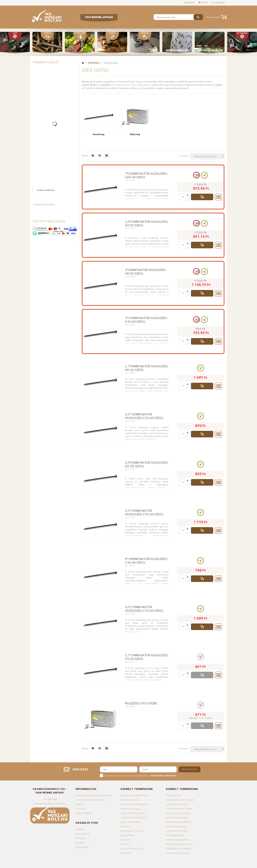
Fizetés (79, 804)
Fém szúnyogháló (130, 800)
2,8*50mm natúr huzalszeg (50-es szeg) (147, 224)
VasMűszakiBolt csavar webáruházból (132, 85)
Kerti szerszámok (130, 822)
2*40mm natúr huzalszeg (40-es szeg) (145, 272)
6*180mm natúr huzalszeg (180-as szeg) (146, 561)
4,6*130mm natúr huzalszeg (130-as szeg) (144, 609)
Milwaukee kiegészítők (178, 822)
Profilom (80, 838)
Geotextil (126, 853)
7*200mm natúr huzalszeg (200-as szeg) (146, 175)
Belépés (188, 3)
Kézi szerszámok (175, 835)
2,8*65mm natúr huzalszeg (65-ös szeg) (147, 464)
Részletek (218, 197)
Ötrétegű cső (173, 795)
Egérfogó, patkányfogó (179, 849)
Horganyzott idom (176, 804)
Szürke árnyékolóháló (133, 818)
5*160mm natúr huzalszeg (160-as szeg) (146, 320)
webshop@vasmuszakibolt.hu (50, 804)
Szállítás (81, 809)
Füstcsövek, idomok (177, 818)
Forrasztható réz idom (179, 809)
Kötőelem (94, 63)
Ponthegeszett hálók (178, 853)
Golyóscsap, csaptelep (178, 813)
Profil (203, 3)
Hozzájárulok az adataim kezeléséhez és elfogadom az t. (141, 776)
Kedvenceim (82, 847)
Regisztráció (82, 834)
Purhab (124, 844)
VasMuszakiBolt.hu (46, 190)
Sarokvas (126, 840)
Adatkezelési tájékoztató (90, 800)
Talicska (80, 843)
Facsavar (126, 826)
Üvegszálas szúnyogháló (135, 795)
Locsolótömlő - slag (132, 849)
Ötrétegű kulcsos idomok (180, 800)
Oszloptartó (128, 835)
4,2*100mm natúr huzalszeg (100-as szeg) (144, 513)
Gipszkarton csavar (132, 831)
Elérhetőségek (84, 813)
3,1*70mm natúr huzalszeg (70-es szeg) (147, 657)
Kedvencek (219, 3)
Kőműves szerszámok (178, 840)
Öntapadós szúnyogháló (135, 804)
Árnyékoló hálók (130, 809)
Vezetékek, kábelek (176, 826)
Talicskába (202, 197)
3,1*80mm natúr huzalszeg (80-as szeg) (147, 368)
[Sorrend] (207, 156)
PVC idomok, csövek (176, 831)
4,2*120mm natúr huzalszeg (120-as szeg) (144, 416)
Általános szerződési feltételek (94, 795)
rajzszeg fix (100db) (141, 703)
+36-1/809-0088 (50, 799)
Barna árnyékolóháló (133, 813)
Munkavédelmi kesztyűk (179, 844)
